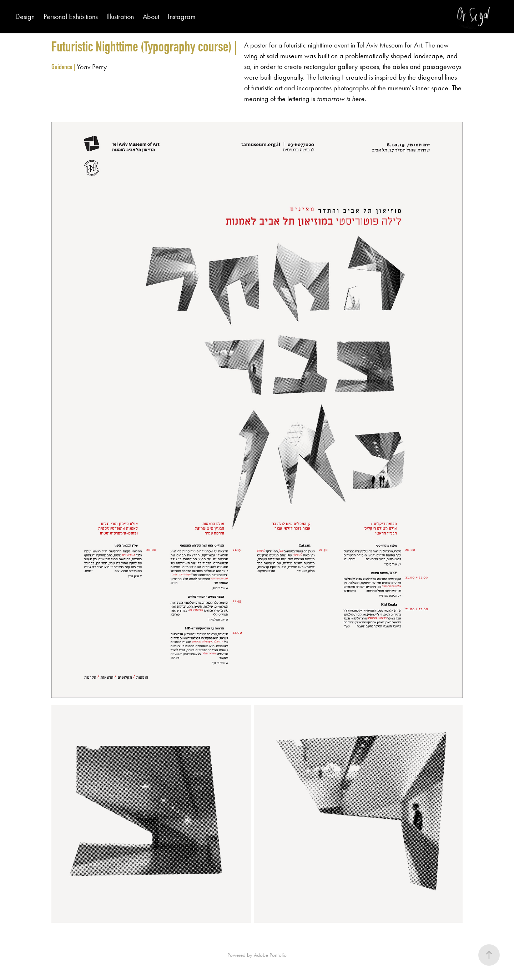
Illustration (120, 16)
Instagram (182, 16)
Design (25, 16)
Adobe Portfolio (270, 955)
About (151, 16)
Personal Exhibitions (71, 16)
